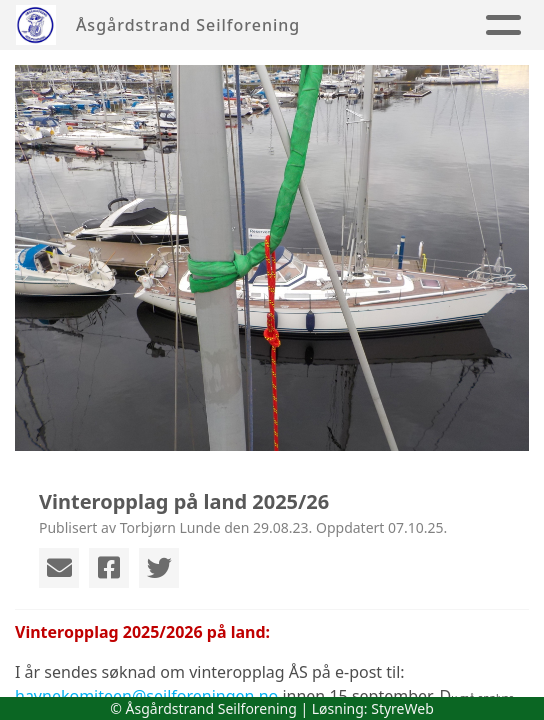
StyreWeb (402, 708)
